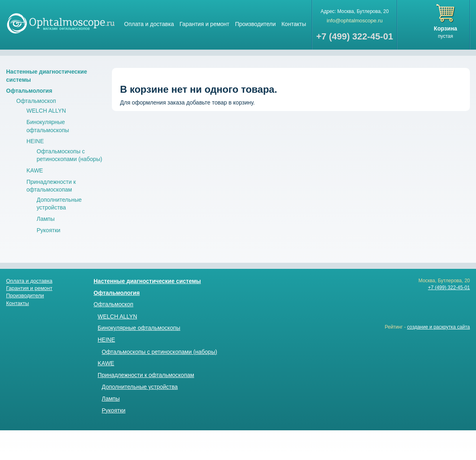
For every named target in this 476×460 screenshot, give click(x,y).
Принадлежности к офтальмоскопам (146, 375)
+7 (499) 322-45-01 (449, 288)
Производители (255, 24)
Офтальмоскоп (36, 101)
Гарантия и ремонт (204, 24)
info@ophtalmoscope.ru (355, 21)
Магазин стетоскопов (61, 23)
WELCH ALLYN (46, 111)
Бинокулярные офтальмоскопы (139, 328)
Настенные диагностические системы (147, 281)
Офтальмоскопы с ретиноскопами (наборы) (159, 352)
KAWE (35, 170)
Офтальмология (29, 91)
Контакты (294, 24)
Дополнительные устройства (140, 387)
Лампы (46, 219)
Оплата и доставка (149, 24)
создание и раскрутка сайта (438, 327)
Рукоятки (48, 230)
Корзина (445, 28)
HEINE (35, 141)
